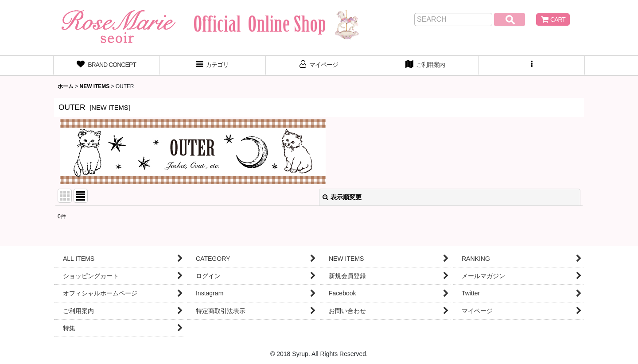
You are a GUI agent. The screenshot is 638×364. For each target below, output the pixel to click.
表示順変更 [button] (342, 197)
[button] (532, 66)
